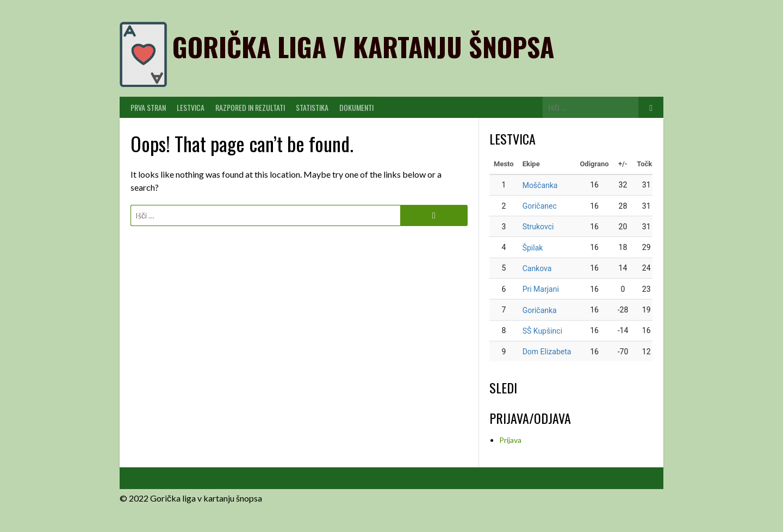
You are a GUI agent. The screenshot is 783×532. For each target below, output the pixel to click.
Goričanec (540, 206)
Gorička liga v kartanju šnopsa (363, 46)
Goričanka (540, 310)
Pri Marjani (541, 289)
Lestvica (191, 107)
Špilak (533, 248)
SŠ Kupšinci (542, 331)
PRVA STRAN (148, 107)
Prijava (510, 440)
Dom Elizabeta (547, 352)
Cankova (537, 268)
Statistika (312, 107)
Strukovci (538, 227)
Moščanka (540, 185)
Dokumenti (356, 107)
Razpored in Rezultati (250, 107)
